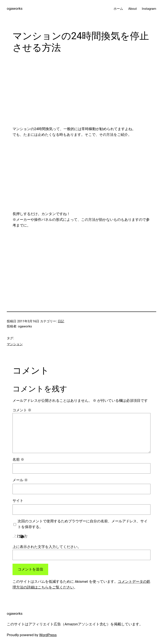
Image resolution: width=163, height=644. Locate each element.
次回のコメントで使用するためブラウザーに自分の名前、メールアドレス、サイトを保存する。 (83, 524)
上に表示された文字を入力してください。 (47, 547)
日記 (61, 321)
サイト (18, 501)
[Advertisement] (81, 91)
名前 (18, 459)
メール (20, 480)
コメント (22, 410)
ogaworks (15, 8)
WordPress (48, 635)
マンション (15, 344)
